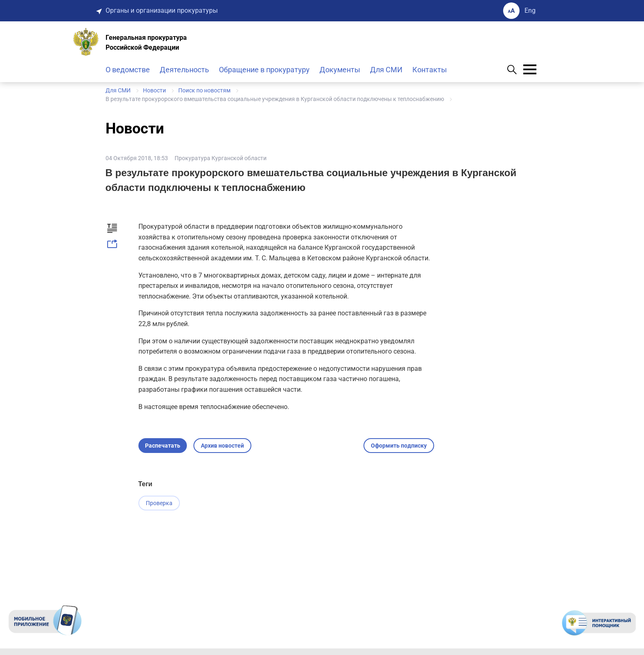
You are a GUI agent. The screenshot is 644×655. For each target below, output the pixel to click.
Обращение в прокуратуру (264, 70)
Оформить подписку (399, 446)
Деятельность (184, 70)
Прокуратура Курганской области (221, 158)
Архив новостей (222, 446)
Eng (530, 10)
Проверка (159, 503)
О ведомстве (128, 70)
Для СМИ (386, 70)
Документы (340, 70)
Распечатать (163, 446)
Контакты (430, 70)
